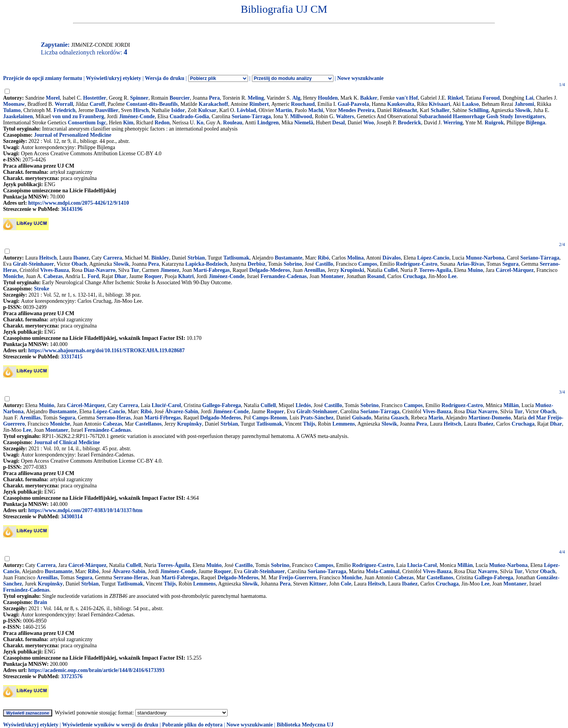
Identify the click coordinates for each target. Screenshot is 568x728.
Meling (256, 98)
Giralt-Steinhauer (33, 264)
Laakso (471, 104)
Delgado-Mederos (270, 270)
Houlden (328, 98)
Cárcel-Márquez (515, 270)
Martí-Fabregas (212, 270)
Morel (53, 98)
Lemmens (344, 424)
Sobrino (293, 264)
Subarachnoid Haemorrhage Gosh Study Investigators (482, 116)
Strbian (196, 258)
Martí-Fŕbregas (163, 418)
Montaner (332, 276)
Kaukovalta (401, 104)
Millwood (301, 116)
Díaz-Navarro (100, 270)
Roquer (153, 276)
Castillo (324, 264)
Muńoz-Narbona (508, 565)
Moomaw (14, 104)
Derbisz (257, 264)
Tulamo (12, 110)
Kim (128, 123)
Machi (316, 110)
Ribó (324, 258)
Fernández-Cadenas (107, 430)
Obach (79, 264)
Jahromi (524, 104)
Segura (510, 264)
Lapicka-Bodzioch (206, 264)
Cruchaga (414, 276)
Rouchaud (303, 104)
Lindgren (268, 123)
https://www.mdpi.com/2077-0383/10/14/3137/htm (85, 510)
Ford (94, 276)
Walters (345, 116)
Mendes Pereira (356, 110)
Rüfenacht (405, 110)
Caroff (97, 104)
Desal (339, 123)
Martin (284, 110)
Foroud (491, 98)
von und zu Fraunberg (78, 116)
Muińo (47, 405)
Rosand (376, 276)
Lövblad (247, 110)
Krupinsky (190, 424)
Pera (214, 98)
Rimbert (259, 104)
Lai (529, 98)
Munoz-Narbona (485, 258)
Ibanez (81, 258)
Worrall (64, 104)
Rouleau (233, 123)
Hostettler (95, 98)
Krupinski (352, 270)
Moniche (13, 276)
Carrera (113, 258)
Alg (296, 98)
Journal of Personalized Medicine (73, 135)
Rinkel (455, 98)
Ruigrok (494, 123)
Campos (368, 264)
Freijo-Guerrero (298, 578)
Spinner (139, 98)
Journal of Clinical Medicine (67, 442)
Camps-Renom (270, 418)
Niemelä (304, 123)
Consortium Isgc (87, 123)
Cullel (391, 270)
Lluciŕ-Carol (167, 405)
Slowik (523, 110)
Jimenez (170, 270)
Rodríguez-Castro (417, 264)
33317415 (71, 357)
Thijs (309, 424)
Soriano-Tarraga (327, 571)
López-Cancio (433, 258)
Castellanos (148, 424)
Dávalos (392, 258)
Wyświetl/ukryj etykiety (113, 78)
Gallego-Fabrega (221, 405)
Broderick (409, 123)
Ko (200, 123)
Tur (135, 270)
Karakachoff (213, 104)
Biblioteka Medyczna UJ (305, 725)
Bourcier (180, 98)
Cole (346, 584)
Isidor (178, 110)
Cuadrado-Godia (189, 116)
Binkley (160, 258)
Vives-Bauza (54, 270)
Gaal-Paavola (353, 104)
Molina (355, 258)
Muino (475, 270)
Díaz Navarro (482, 412)
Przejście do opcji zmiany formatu (43, 78)
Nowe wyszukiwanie (360, 78)
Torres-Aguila (435, 270)
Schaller (440, 110)
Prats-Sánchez (317, 418)
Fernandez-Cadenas (284, 276)
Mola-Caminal (383, 571)
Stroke (42, 289)
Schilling (478, 110)
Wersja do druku (165, 78)
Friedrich (65, 110)
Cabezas (53, 276)
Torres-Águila (174, 565)
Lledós (303, 405)
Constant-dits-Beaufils (152, 104)
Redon (162, 123)
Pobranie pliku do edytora (192, 725)
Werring (453, 123)
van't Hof (407, 98)
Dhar (120, 276)
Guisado (362, 418)
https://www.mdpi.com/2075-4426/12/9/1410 (79, 203)
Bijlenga (536, 123)
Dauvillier (107, 110)
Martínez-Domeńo (490, 418)
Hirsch (141, 110)
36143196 (71, 209)
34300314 (71, 517)
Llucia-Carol (422, 565)
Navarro (488, 571)
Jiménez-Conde (137, 116)
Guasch (400, 418)
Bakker (369, 98)
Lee (452, 276)
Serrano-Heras (113, 418)
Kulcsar (207, 110)
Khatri (186, 276)
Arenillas (315, 270)
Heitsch (48, 258)
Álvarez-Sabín (181, 412)
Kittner (318, 584)
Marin (436, 418)
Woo (368, 123)
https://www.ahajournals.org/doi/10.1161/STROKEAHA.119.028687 (106, 350)
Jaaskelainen (18, 116)
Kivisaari (440, 104)
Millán (511, 405)
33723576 (71, 676)
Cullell (268, 405)
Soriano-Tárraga (251, 116)
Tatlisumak (236, 258)
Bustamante (289, 258)
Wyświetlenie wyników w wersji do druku (110, 725)
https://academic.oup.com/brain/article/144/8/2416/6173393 (96, 670)
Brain (41, 602)
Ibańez (486, 424)
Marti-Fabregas (180, 578)
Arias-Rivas (470, 264)
